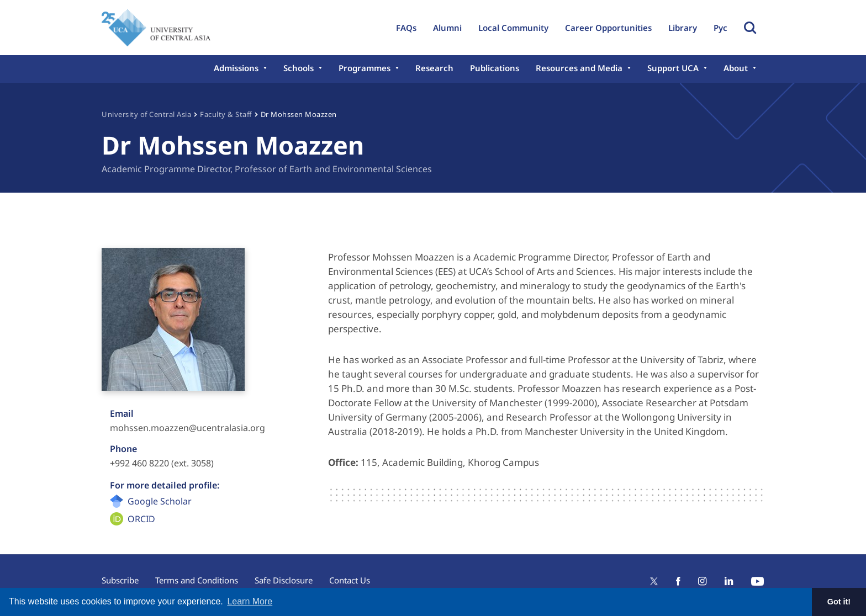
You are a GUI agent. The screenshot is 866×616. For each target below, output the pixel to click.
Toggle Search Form (750, 28)
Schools (299, 68)
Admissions (236, 68)
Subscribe (120, 580)
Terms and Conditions (197, 580)
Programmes (365, 68)
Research (434, 68)
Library (683, 28)
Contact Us (350, 580)
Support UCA (673, 68)
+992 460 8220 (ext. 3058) (162, 463)
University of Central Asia (146, 114)
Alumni (447, 28)
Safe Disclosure (284, 580)
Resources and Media (579, 68)
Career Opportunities (608, 28)
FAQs (406, 28)
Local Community (513, 28)
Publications (495, 68)
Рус (720, 28)
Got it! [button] (839, 602)
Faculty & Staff (226, 114)
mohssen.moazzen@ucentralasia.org (188, 428)
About (736, 68)
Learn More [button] (250, 601)
